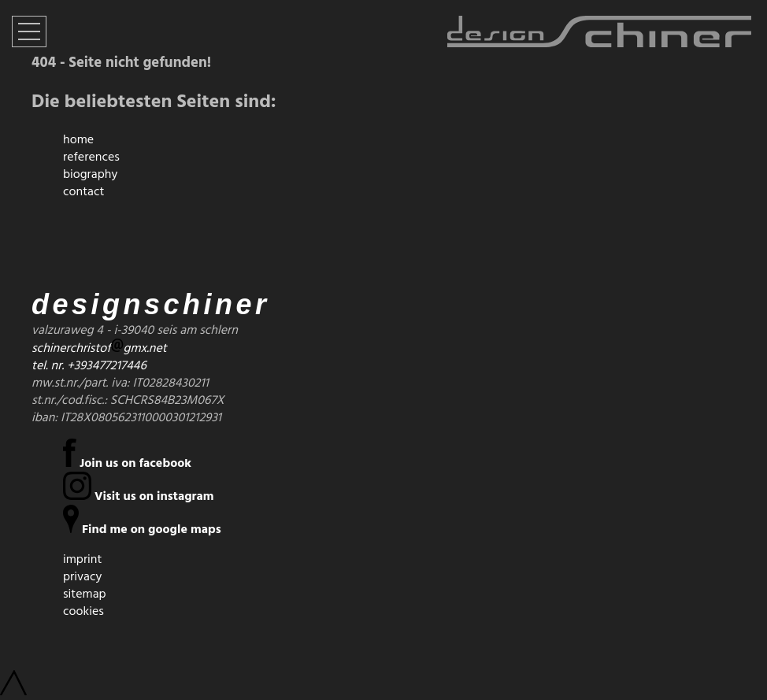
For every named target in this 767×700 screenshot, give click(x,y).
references (91, 157)
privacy (82, 576)
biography (90, 174)
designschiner (151, 304)
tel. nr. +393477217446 (89, 365)
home (78, 139)
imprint (82, 559)
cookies (83, 611)
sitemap (85, 594)
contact (83, 191)
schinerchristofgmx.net (99, 348)
